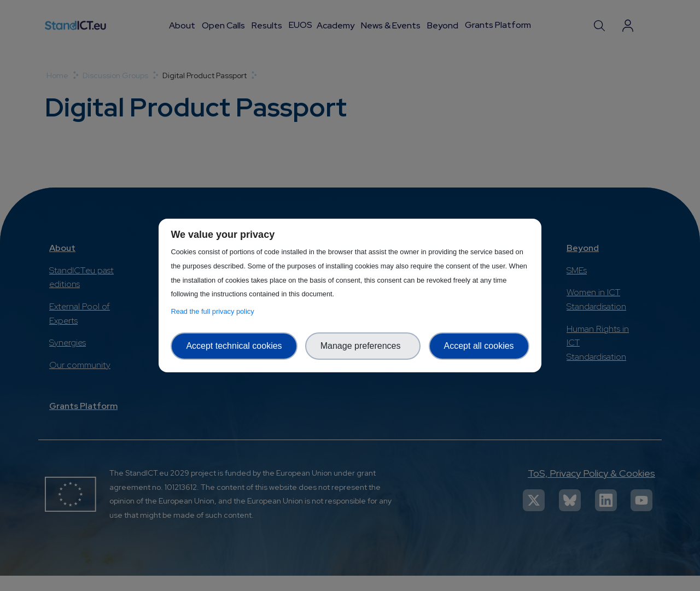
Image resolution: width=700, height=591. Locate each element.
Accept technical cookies (234, 346)
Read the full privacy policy (214, 311)
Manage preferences (363, 346)
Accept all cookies (479, 346)
